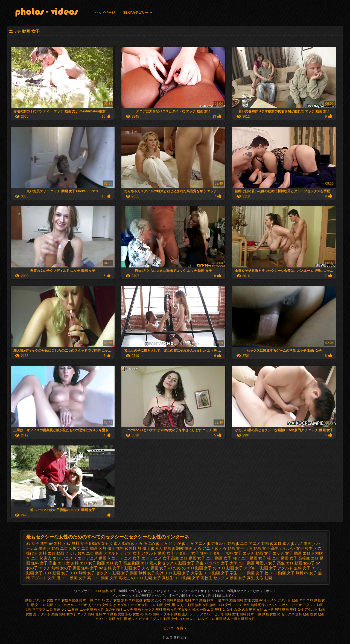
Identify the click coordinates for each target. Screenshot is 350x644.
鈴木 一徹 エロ (90, 600)
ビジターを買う (175, 628)
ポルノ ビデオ (138, 619)
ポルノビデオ (292, 605)
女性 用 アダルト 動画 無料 (46, 614)
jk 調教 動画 (182, 548)
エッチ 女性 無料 (245, 605)
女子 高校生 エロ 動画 (172, 578)
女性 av (258, 600)
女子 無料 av (298, 573)
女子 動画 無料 (134, 573)
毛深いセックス (270, 605)
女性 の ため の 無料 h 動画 (164, 600)
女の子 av (312, 563)
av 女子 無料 (37, 543)
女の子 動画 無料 (75, 568)
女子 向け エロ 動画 (164, 573)
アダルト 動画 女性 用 (111, 619)
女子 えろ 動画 (146, 568)
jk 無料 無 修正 (138, 548)
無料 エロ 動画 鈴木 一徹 (203, 600)
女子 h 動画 (122, 568)
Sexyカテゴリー (136, 13)
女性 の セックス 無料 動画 (289, 614)
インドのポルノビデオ (71, 605)
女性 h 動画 (70, 600)
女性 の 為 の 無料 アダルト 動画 (157, 614)
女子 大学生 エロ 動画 (201, 573)
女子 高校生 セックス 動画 (215, 578)
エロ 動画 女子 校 (256, 558)
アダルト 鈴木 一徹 (192, 610)
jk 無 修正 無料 (111, 548)
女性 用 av (172, 605)
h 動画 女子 (99, 543)
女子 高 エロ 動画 (94, 578)
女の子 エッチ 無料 (43, 568)
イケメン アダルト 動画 (281, 600)
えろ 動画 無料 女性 (195, 605)
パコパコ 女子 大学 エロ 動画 (230, 563)
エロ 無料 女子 (106, 591)
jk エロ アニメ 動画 (253, 543)
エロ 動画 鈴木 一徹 (223, 619)
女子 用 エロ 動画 (63, 578)
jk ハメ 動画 (301, 543)
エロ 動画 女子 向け (223, 558)
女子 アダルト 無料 (285, 568)
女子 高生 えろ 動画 (255, 578)
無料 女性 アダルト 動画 (307, 610)
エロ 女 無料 (68, 563)
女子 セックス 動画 (104, 573)
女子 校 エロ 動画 (271, 573)
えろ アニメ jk (206, 548)
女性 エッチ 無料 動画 (273, 610)
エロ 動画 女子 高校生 (291, 558)
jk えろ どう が (169, 543)
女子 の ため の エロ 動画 (181, 568)
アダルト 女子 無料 (191, 553)
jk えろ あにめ (143, 543)
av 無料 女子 (77, 543)
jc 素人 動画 (120, 543)
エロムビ (201, 619)
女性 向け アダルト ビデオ (122, 605)
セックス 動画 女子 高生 (183, 563)
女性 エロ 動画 (152, 605)
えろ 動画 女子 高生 (262, 548)
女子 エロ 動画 (48, 573)
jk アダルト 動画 (221, 543)
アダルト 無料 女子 (225, 553)
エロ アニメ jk (65, 558)
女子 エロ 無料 (74, 573)
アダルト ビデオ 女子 (122, 553)
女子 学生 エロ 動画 (238, 573)
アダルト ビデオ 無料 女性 (219, 614)
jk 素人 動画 (161, 548)
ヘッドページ (105, 13)
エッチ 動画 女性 (92, 610)
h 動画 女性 (247, 619)
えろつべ (95, 605)
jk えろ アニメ (194, 543)
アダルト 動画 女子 (158, 553)
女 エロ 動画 (44, 605)
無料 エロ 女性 (221, 605)
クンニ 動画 (70, 610)
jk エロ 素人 (280, 543)
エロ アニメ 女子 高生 (160, 558)
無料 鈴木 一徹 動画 (254, 614)
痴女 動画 (317, 614)
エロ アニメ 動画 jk (94, 558)
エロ (302, 600)
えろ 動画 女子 (231, 548)
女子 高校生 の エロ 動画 (131, 578)
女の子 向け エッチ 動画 (123, 610)
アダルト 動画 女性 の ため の (172, 619)
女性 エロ (54, 600)
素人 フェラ (190, 614)
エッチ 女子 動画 (287, 553)
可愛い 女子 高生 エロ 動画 (279, 563)
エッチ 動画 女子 (257, 553)
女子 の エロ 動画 (219, 568)
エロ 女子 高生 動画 (123, 563)
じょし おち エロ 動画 (84, 553)
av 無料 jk (57, 543)
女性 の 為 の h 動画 (241, 610)
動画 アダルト (35, 600)
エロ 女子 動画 (92, 563)
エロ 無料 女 (216, 610)
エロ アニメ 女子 (126, 558)
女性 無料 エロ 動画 (128, 600)
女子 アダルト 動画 (252, 568)
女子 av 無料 (101, 568)
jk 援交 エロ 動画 (83, 548)
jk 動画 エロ (58, 548)
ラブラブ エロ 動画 (46, 610)
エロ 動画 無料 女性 (237, 600)
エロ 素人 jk (151, 563)
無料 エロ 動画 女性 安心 (114, 614)
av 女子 (107, 600)
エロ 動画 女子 (192, 558)
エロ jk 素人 (41, 558)
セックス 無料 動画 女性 (159, 610)
